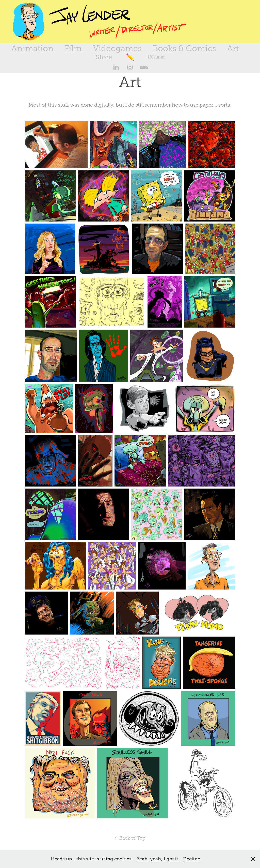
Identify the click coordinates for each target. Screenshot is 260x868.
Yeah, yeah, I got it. (158, 859)
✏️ (130, 57)
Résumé (156, 57)
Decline (192, 859)
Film (73, 48)
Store (104, 57)
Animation (32, 48)
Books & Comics (184, 48)
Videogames (117, 48)
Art (233, 48)
